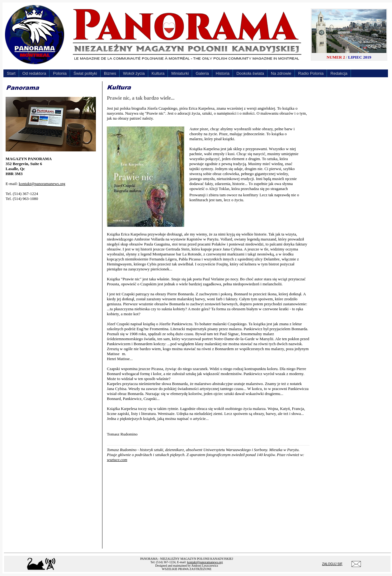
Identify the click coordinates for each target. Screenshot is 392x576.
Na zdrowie (281, 73)
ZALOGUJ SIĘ (332, 564)
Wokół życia (134, 73)
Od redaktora (34, 73)
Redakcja (339, 73)
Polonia (60, 73)
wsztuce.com (117, 460)
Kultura (158, 73)
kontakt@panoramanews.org (42, 184)
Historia (223, 73)
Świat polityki (85, 73)
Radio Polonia (311, 73)
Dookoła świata (250, 73)
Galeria (202, 73)
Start (11, 73)
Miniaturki (180, 73)
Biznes (110, 73)
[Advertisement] (52, 245)
